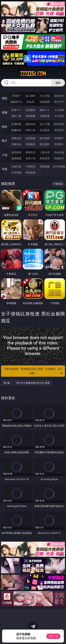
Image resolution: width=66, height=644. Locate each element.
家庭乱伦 (30, 152)
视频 (5, 112)
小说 (5, 155)
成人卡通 (45, 124)
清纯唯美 (30, 144)
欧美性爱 (59, 124)
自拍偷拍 (30, 110)
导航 (5, 169)
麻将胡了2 (16, 102)
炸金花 (30, 102)
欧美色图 (45, 138)
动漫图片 (59, 138)
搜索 (58, 83)
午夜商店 (30, 166)
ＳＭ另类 (59, 116)
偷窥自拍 (16, 138)
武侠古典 (59, 152)
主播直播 (45, 116)
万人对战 (45, 96)
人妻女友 (45, 152)
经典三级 (30, 130)
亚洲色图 (30, 138)
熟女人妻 (16, 116)
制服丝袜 (16, 130)
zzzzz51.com (33, 74)
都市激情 (16, 152)
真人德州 (30, 96)
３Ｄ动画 (59, 110)
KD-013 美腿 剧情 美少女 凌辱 (33, 383)
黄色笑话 (45, 158)
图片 (5, 141)
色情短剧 (30, 172)
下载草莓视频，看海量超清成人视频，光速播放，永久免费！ (33, 371)
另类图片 (59, 144)
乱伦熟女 (45, 130)
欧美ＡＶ (45, 110)
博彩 (5, 98)
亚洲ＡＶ (16, 110)
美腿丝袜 (16, 144)
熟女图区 (45, 144)
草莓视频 (45, 166)
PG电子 (16, 96)
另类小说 (30, 158)
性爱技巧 (59, 158)
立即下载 (53, 636)
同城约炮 (16, 166)
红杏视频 (16, 172)
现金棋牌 (45, 102)
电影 (5, 127)
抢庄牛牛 (59, 102)
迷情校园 (16, 158)
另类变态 (59, 130)
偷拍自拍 (30, 124)
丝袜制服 (30, 116)
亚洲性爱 (16, 124)
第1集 (7, 383)
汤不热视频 (59, 166)
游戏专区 (59, 96)
